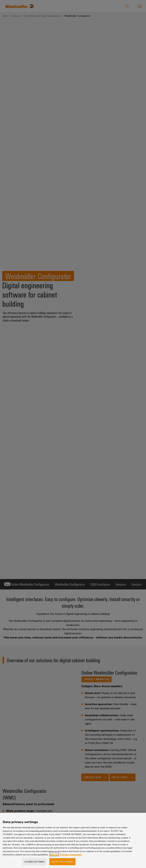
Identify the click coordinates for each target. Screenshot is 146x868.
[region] (73, 840)
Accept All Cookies (62, 862)
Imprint (54, 854)
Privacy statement (71, 854)
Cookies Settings (35, 862)
